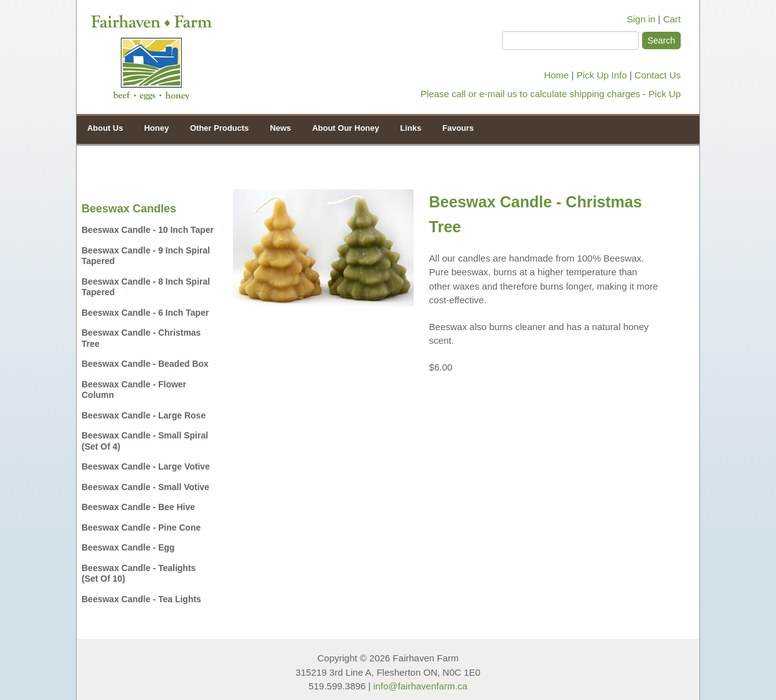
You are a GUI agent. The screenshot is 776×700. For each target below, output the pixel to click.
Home (556, 75)
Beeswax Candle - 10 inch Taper (148, 230)
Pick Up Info (602, 75)
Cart (672, 19)
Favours (458, 128)
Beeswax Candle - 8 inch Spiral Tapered (146, 287)
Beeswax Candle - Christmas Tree (141, 338)
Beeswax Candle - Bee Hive (138, 507)
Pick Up (665, 94)
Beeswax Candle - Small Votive (145, 487)
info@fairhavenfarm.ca (420, 686)
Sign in (641, 19)
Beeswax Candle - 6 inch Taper (145, 313)
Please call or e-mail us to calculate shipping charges (530, 94)
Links (411, 128)
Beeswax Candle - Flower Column (134, 390)
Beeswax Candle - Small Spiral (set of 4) (145, 441)
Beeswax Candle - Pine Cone (141, 527)
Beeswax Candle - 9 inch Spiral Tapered (146, 256)
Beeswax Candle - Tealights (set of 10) (139, 574)
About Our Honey (343, 127)
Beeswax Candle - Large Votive (146, 466)
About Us (105, 128)
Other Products (216, 127)
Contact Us (658, 75)
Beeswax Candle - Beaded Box (145, 364)
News (280, 128)
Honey (154, 127)
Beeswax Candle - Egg (128, 547)
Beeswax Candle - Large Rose (144, 415)
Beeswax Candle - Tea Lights (141, 599)
